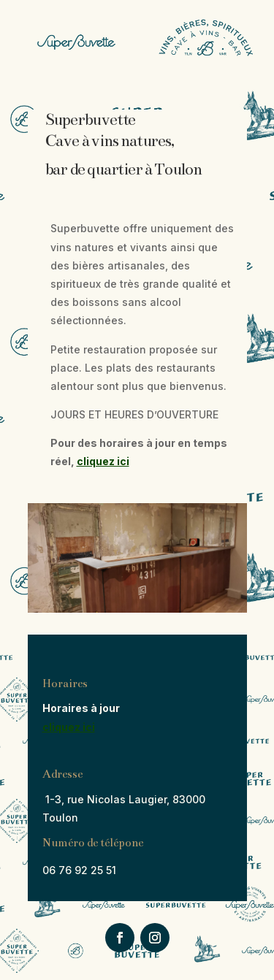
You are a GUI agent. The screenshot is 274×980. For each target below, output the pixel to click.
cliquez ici (103, 461)
